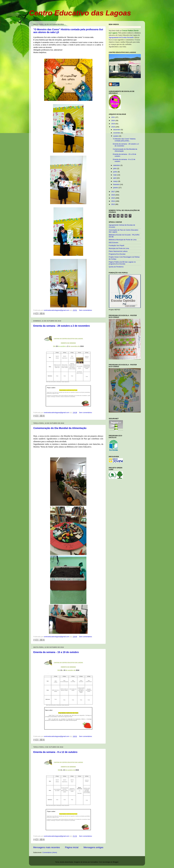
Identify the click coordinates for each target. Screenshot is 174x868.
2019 (113, 124)
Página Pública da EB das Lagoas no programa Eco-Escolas (122, 263)
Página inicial (72, 847)
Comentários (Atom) (50, 852)
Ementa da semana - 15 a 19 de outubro (56, 652)
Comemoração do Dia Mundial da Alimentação (60, 428)
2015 (113, 198)
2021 (113, 117)
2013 (113, 204)
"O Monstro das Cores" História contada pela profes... (124, 140)
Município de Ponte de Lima (119, 248)
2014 (113, 201)
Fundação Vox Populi (116, 245)
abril (115, 178)
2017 (113, 192)
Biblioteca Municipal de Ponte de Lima (123, 240)
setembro (117, 165)
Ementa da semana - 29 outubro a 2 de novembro (62, 326)
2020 (113, 121)
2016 (113, 195)
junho (115, 172)
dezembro (117, 130)
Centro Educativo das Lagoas (80, 13)
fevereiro (117, 184)
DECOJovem (114, 243)
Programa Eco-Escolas (117, 254)
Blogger (116, 862)
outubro (116, 136)
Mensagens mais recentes (47, 847)
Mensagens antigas (93, 847)
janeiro (116, 188)
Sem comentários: (86, 310)
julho (115, 168)
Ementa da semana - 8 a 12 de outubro (55, 752)
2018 (113, 127)
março (116, 181)
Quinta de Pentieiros (116, 267)
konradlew (94, 862)
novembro (117, 133)
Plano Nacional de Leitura (118, 251)
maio (115, 175)
